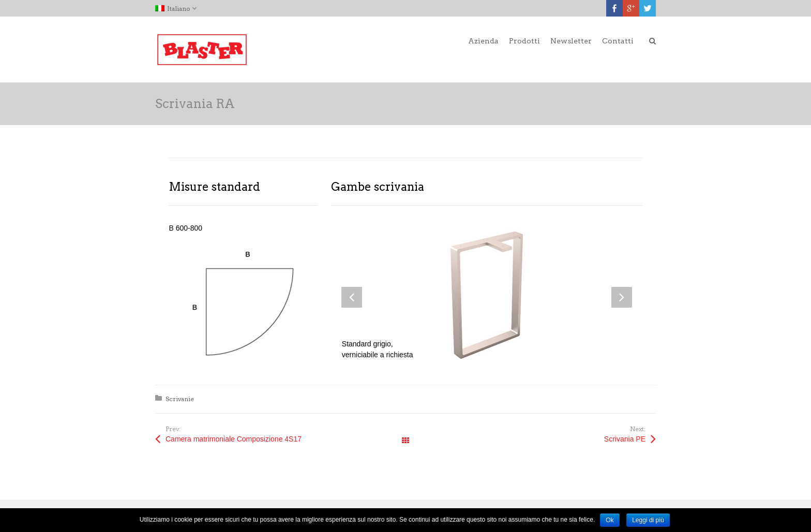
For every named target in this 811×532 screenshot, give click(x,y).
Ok (610, 520)
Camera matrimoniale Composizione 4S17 (234, 439)
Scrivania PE (625, 439)
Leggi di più (648, 520)
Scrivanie (180, 399)
